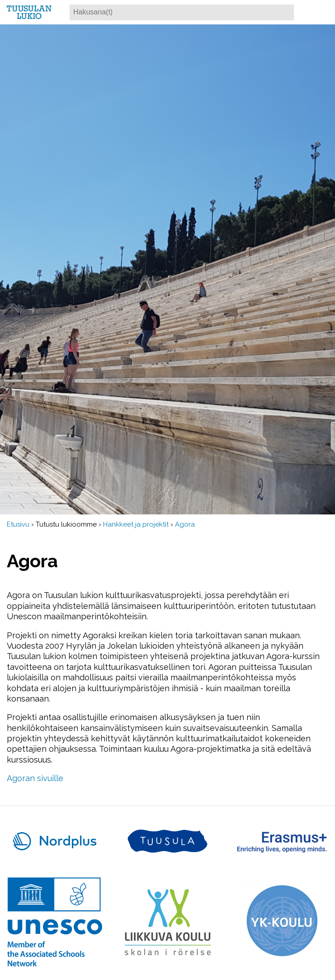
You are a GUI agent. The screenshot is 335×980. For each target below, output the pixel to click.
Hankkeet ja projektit (136, 524)
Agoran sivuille (35, 778)
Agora (185, 524)
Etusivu (18, 524)
